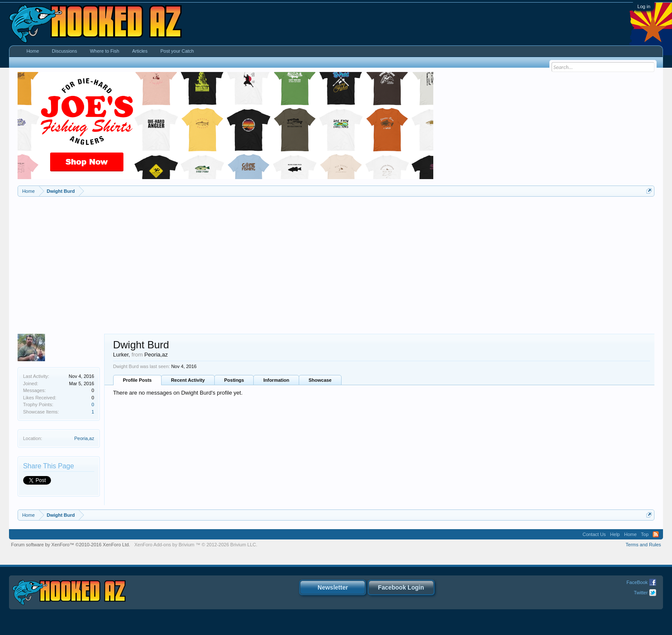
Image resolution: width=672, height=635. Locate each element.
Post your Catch (177, 51)
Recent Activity (188, 380)
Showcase (320, 380)
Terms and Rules (643, 545)
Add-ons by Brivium (196, 545)
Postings (234, 380)
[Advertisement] (336, 261)
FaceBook (637, 582)
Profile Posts (137, 380)
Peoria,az (84, 438)
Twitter (641, 593)
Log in (644, 6)
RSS (656, 534)
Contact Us (594, 534)
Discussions (64, 51)
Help (615, 534)
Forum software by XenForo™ (71, 545)
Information (276, 380)
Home (33, 51)
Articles (140, 51)
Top (645, 534)
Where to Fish (105, 51)
